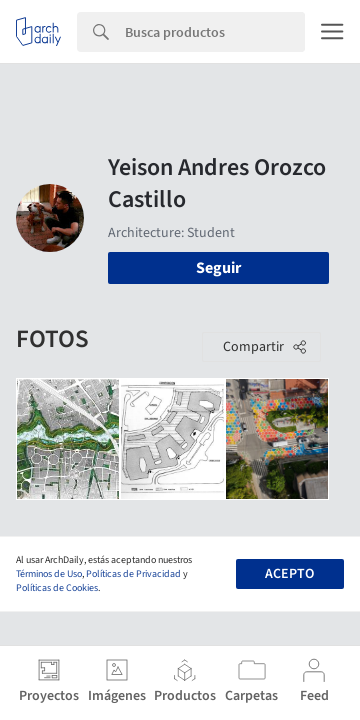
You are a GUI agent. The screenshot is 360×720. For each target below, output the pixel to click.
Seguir (218, 268)
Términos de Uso (49, 574)
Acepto (289, 574)
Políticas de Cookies (57, 588)
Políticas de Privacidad (133, 574)
